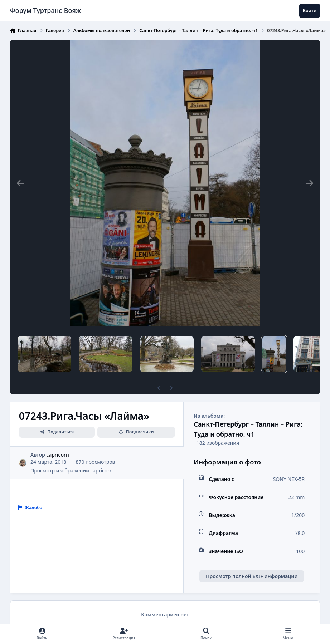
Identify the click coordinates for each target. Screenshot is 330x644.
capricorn (57, 455)
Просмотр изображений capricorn (72, 470)
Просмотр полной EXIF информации (252, 576)
